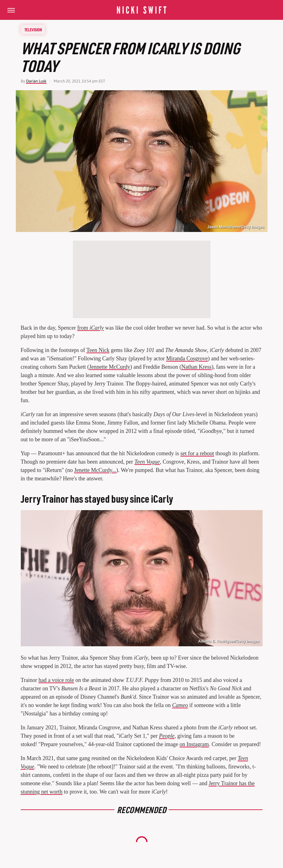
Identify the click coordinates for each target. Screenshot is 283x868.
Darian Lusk (36, 81)
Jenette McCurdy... (95, 470)
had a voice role (56, 680)
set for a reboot (197, 453)
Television (33, 29)
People (167, 736)
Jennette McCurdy (109, 367)
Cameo (180, 705)
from (91, 328)
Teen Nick (98, 350)
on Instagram (194, 744)
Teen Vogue (147, 462)
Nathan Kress (196, 367)
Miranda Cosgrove (187, 358)
